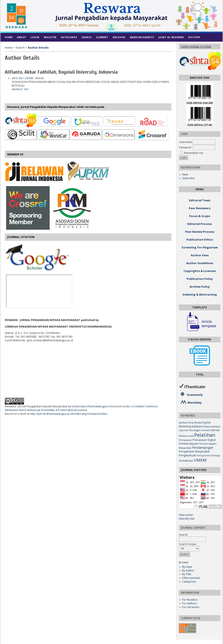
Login (35, 37)
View (185, 174)
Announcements (142, 37)
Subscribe (188, 178)
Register (50, 37)
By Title (187, 574)
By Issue (187, 567)
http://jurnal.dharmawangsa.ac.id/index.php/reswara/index (69, 414)
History (194, 37)
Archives (119, 37)
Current (102, 37)
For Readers (190, 600)
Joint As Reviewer (171, 37)
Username (186, 142)
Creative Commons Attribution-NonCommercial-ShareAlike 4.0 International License (81, 408)
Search (86, 37)
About (22, 37)
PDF (26, 89)
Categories (189, 582)
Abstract (17, 89)
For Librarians (191, 607)
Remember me (194, 153)
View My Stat (187, 519)
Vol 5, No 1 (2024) (22, 78)
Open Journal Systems (196, 47)
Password (185, 147)
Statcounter (186, 515)
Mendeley (195, 403)
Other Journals (191, 578)
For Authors (189, 603)
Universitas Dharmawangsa (89, 406)
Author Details (38, 48)
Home (9, 37)
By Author (188, 570)
